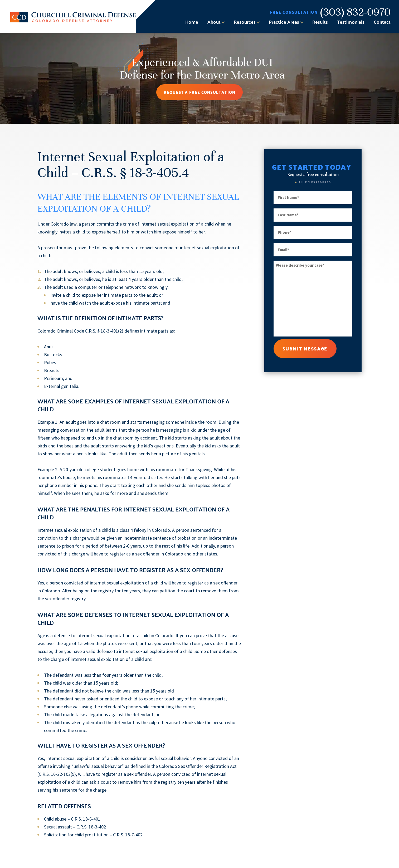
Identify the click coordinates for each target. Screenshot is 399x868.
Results (320, 22)
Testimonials (351, 22)
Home (192, 22)
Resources (245, 22)
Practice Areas (284, 22)
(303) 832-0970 (355, 12)
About (214, 22)
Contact (382, 22)
